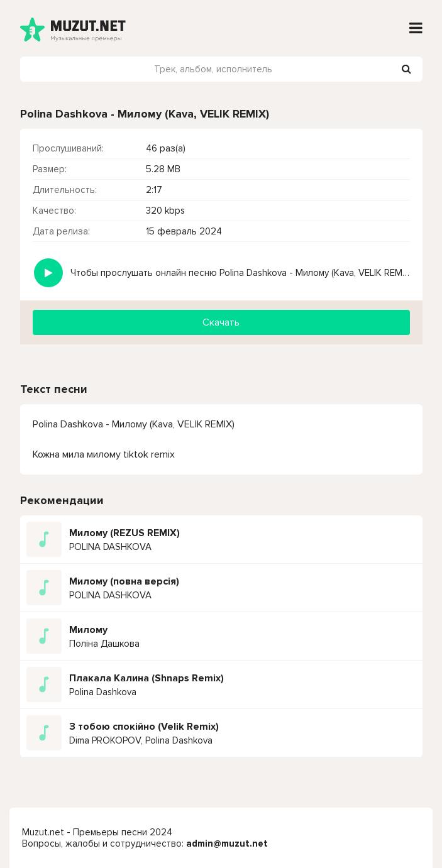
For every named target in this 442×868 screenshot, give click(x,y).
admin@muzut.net (227, 843)
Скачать (221, 322)
